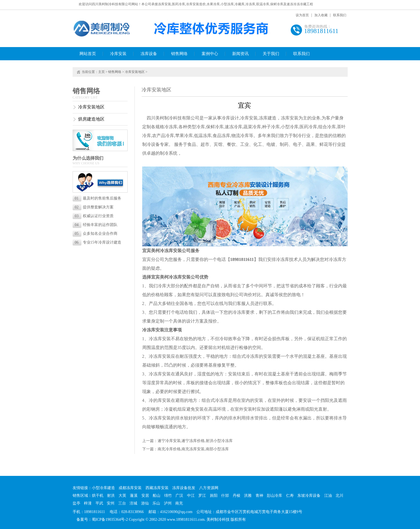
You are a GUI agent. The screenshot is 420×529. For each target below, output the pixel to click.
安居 (145, 496)
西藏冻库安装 (157, 488)
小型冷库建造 (103, 488)
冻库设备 (149, 54)
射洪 (111, 496)
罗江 (202, 496)
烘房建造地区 (91, 119)
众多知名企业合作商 (96, 234)
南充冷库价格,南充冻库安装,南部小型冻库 (193, 449)
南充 (179, 503)
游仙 (145, 503)
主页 (101, 72)
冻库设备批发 (184, 488)
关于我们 (271, 54)
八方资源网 (209, 488)
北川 (339, 496)
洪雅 (248, 496)
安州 (111, 503)
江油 (328, 496)
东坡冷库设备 (309, 496)
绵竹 (168, 496)
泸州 (168, 503)
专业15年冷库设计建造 (98, 242)
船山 (157, 496)
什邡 (225, 496)
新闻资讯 (240, 54)
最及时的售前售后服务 (98, 198)
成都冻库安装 (130, 488)
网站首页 (88, 54)
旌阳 (214, 496)
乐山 (156, 503)
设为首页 (302, 15)
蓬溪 (134, 496)
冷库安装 (118, 54)
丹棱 (237, 496)
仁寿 (290, 496)
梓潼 (88, 503)
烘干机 (98, 496)
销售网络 (179, 54)
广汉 (179, 496)
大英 (122, 496)
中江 (191, 496)
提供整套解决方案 (94, 207)
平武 (99, 503)
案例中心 (210, 54)
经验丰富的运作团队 (96, 225)
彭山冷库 (274, 496)
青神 (259, 496)
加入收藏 (321, 15)
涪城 (133, 503)
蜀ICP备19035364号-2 (110, 520)
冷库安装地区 (135, 72)
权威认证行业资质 (94, 216)
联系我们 (340, 15)
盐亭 (76, 503)
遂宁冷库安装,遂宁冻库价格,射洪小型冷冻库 (195, 441)
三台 (122, 503)
